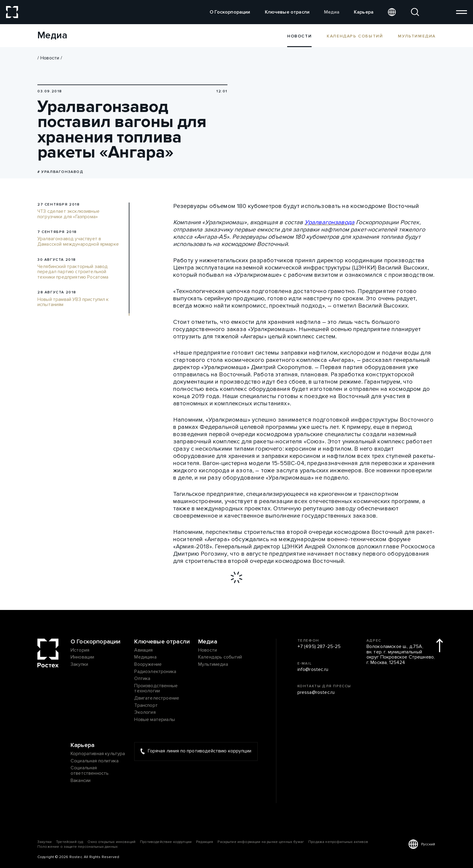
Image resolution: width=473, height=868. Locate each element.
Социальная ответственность (90, 771)
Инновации (82, 657)
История (80, 650)
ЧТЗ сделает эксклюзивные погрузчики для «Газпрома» (68, 214)
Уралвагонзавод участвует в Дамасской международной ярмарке (78, 242)
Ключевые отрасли (287, 12)
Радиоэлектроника (155, 672)
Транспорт (146, 706)
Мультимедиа (417, 36)
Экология (145, 713)
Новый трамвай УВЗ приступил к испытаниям (73, 302)
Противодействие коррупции (166, 842)
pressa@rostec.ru (316, 693)
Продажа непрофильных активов (338, 842)
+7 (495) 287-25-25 (319, 647)
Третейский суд (70, 842)
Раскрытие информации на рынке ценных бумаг (261, 842)
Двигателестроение (157, 698)
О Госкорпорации (230, 12)
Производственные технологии (156, 689)
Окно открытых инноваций (111, 842)
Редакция (205, 842)
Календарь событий (355, 36)
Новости (50, 58)
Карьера (364, 12)
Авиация (143, 650)
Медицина (145, 657)
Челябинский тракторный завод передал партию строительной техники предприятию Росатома (73, 272)
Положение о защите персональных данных (78, 847)
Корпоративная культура (98, 754)
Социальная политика (95, 761)
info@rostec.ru (313, 670)
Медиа (332, 12)
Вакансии (81, 781)
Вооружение (148, 665)
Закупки (79, 665)
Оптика (142, 679)
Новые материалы (154, 720)
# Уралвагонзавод (60, 172)
